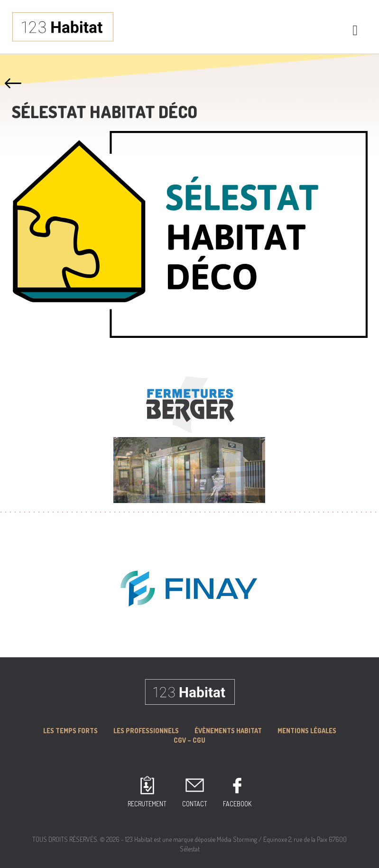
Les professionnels (146, 731)
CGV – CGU (189, 740)
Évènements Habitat (228, 731)
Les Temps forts (70, 731)
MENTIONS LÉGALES (307, 731)
